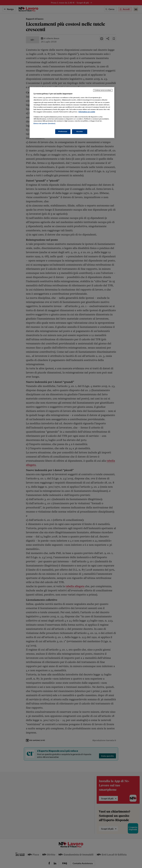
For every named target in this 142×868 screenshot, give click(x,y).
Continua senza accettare (103, 90)
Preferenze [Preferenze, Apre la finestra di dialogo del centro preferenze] (63, 131)
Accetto (80, 131)
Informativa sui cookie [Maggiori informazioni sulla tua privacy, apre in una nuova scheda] (87, 112)
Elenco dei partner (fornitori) (44, 123)
